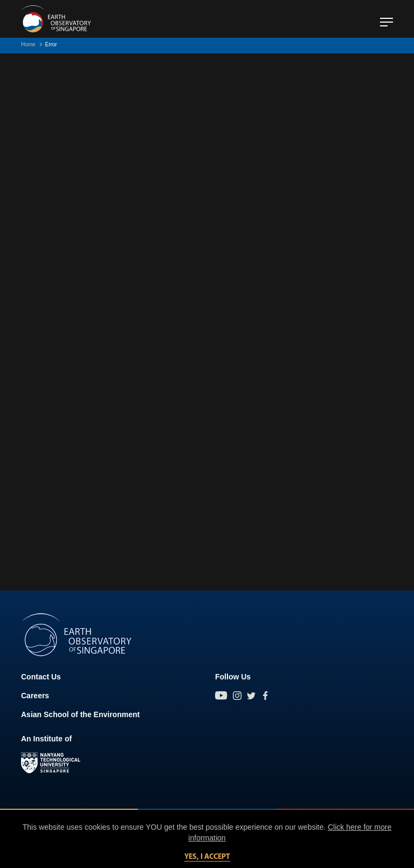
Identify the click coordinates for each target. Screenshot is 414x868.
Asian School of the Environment (80, 714)
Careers (35, 696)
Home (28, 44)
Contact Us (41, 677)
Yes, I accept (207, 857)
